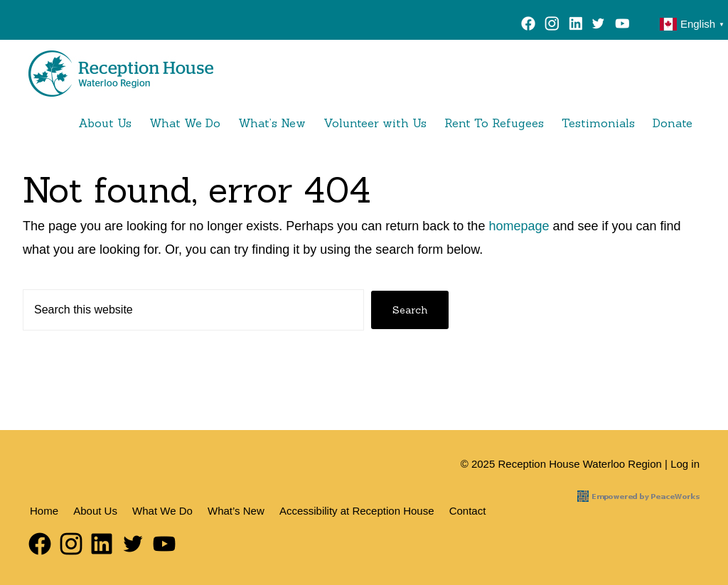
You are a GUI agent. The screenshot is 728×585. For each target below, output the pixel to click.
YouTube (625, 26)
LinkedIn (576, 26)
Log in (685, 464)
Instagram (552, 26)
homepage (519, 226)
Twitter (599, 26)
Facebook (529, 26)
